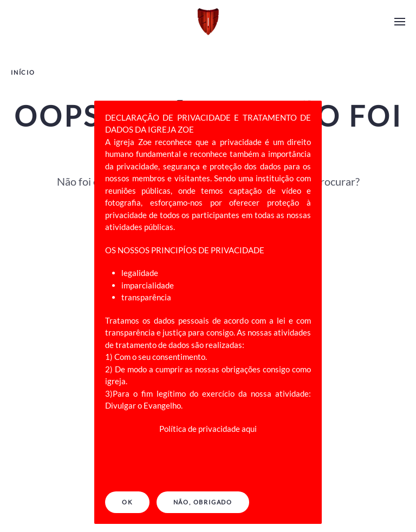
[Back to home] (208, 22)
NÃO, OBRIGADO (203, 502)
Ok (127, 502)
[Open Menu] (400, 22)
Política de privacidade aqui (208, 429)
